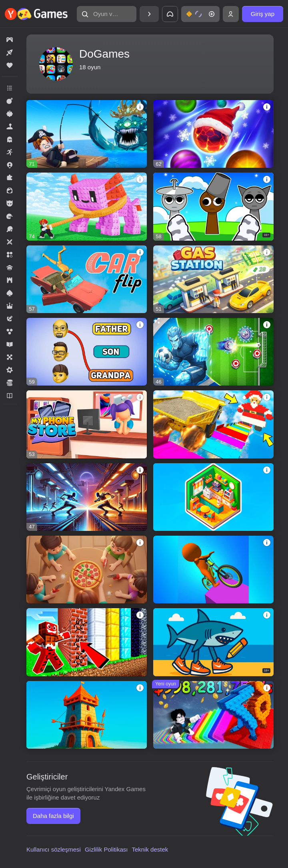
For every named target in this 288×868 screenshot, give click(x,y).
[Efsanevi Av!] (87, 134)
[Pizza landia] (87, 570)
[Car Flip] (87, 279)
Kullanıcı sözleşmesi (54, 849)
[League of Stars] (213, 352)
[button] (107, 14)
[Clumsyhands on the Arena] (87, 497)
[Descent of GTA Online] (213, 424)
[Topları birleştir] (213, 134)
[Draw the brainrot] (213, 642)
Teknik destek (150, 849)
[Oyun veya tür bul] (107, 14)
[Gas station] (213, 279)
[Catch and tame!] (87, 206)
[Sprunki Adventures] (213, 206)
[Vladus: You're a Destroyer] (87, 642)
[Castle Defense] (87, 715)
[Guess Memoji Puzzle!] (87, 352)
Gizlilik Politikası (106, 849)
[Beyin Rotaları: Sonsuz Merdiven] (213, 715)
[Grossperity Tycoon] (213, 497)
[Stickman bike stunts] (213, 570)
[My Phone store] (87, 424)
